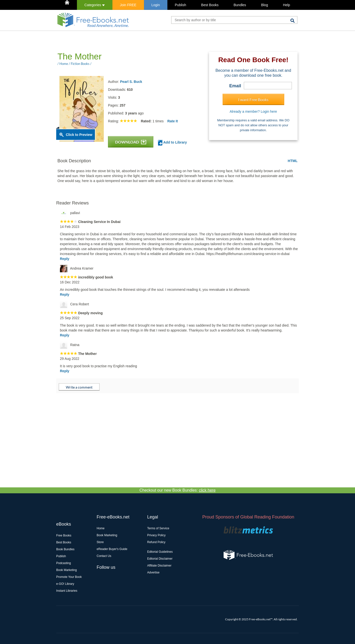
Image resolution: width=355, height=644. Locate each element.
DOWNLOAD (131, 142)
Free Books (64, 535)
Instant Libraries (67, 591)
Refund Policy (156, 542)
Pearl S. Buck (131, 82)
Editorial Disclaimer (160, 559)
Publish (180, 5)
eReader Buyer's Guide (112, 549)
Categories (95, 5)
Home (101, 528)
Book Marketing (66, 570)
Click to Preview (79, 135)
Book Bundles (65, 549)
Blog (265, 5)
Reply (65, 259)
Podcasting (63, 563)
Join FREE (128, 5)
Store (100, 542)
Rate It (173, 121)
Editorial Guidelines (160, 552)
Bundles (240, 5)
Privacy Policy (156, 535)
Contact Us (104, 556)
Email (235, 86)
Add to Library (172, 143)
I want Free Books (253, 100)
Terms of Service (158, 528)
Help (287, 5)
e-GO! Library (65, 584)
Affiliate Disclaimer (159, 566)
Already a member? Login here (253, 111)
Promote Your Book (69, 577)
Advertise (153, 572)
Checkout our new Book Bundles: (178, 490)
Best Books (210, 5)
